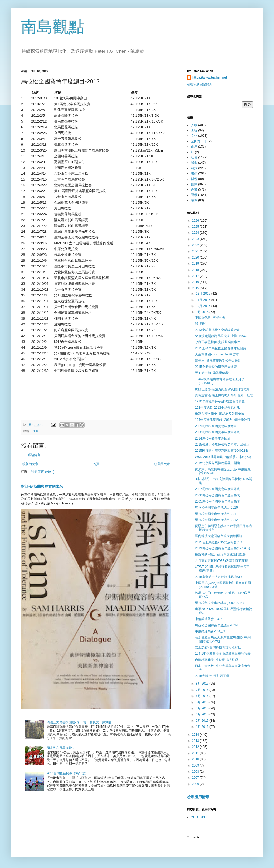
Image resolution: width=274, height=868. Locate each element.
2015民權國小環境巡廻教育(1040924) (221, 451)
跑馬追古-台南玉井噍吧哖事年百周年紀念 (224, 395)
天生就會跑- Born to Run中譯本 (217, 354)
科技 (194, 168)
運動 (36, 431)
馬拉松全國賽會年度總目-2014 (216, 625)
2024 (196, 233)
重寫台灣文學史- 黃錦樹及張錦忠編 (220, 414)
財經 (194, 179)
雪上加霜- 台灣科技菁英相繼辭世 (218, 647)
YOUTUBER (200, 817)
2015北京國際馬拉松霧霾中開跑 (217, 463)
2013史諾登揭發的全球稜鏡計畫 (217, 330)
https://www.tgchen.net (210, 77)
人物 (194, 125)
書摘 (194, 173)
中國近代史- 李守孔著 (210, 318)
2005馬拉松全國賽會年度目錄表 (217, 501)
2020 (196, 257)
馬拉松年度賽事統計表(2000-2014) (219, 603)
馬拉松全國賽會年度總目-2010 (216, 508)
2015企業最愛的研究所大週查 (216, 367)
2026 (196, 221)
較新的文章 (30, 464)
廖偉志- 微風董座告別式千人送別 (218, 361)
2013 (196, 741)
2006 (196, 784)
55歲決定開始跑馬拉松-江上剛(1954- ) (222, 336)
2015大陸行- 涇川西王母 (212, 676)
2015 (196, 288)
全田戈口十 (199, 141)
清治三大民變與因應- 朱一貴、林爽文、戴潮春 (79, 722)
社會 (194, 157)
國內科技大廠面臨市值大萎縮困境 (219, 536)
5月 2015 (203, 702)
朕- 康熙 (201, 324)
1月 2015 (203, 727)
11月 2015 (204, 300)
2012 (196, 747)
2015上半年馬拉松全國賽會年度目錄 (221, 348)
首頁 (96, 464)
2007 (196, 778)
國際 (194, 184)
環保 (194, 200)
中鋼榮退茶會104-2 (209, 619)
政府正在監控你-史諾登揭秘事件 (218, 342)
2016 (196, 282)
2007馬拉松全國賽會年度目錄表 (217, 489)
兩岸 (194, 147)
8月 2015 (203, 684)
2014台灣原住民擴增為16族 (66, 773)
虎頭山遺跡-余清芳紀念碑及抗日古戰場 (222, 389)
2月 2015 (203, 721)
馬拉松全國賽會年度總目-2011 (216, 514)
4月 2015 (203, 708)
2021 (196, 251)
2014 (196, 735)
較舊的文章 (162, 464)
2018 (196, 270)
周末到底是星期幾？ (61, 748)
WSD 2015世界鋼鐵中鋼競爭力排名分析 (223, 457)
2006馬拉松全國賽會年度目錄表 (217, 495)
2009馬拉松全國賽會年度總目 (216, 426)
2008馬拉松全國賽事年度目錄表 (217, 432)
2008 (196, 772)
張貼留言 (34, 455)
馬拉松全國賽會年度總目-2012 (216, 520)
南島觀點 (53, 27)
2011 (196, 753)
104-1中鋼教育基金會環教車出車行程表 (223, 654)
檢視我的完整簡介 (200, 84)
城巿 (194, 163)
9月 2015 (203, 312)
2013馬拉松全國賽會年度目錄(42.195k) (222, 548)
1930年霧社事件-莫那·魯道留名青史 (220, 401)
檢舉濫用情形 (198, 797)
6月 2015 (203, 696)
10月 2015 (204, 306)
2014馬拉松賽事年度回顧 (213, 438)
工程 (194, 130)
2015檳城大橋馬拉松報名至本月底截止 (222, 445)
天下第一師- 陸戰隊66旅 (212, 373)
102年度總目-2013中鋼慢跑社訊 (217, 408)
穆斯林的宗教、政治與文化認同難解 (220, 554)
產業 (194, 189)
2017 (196, 276)
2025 (196, 227)
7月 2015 (203, 690)
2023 (196, 239)
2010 (196, 759)
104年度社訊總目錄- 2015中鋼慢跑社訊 (223, 420)
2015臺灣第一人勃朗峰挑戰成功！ (219, 577)
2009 (196, 765)
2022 (196, 245)
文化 (194, 136)
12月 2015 (204, 294)
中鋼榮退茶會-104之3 (210, 631)
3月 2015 (203, 714)
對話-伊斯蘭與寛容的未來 (42, 486)
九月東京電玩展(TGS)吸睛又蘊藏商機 (221, 561)
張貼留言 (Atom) (43, 472)
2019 (196, 264)
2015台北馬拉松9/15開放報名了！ (219, 542)
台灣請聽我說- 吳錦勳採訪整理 (216, 660)
